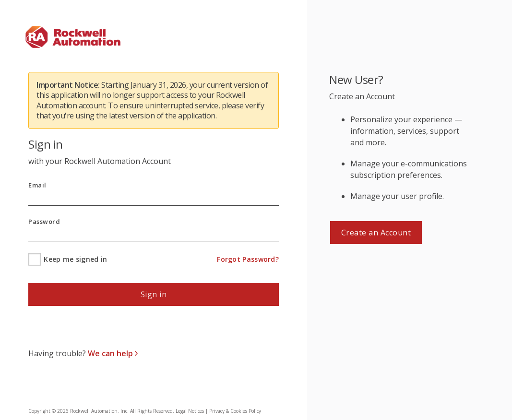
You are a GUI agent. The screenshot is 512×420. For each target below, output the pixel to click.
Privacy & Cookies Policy (235, 411)
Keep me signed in (75, 259)
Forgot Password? (248, 259)
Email (37, 185)
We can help (111, 353)
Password (44, 222)
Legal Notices (190, 411)
